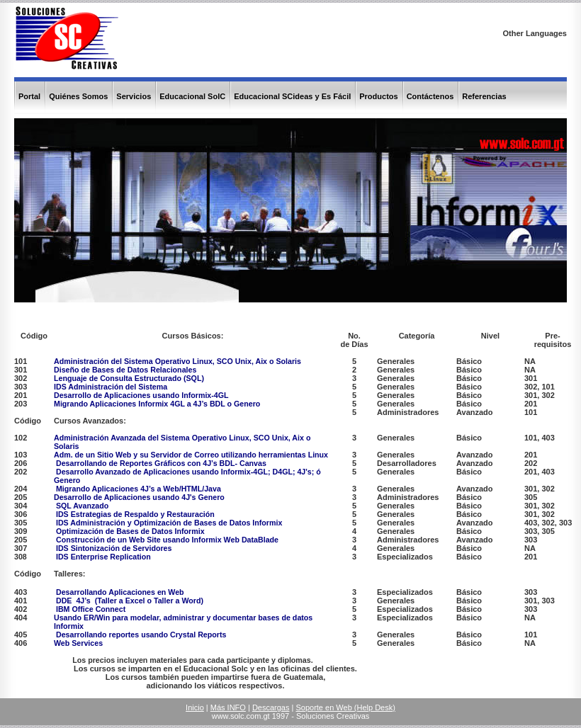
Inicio (195, 707)
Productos (378, 96)
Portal (29, 96)
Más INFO (228, 707)
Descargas (271, 707)
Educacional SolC (192, 96)
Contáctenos (430, 96)
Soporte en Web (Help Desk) (345, 707)
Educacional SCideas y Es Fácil (292, 96)
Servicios (134, 96)
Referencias (484, 96)
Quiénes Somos (78, 96)
